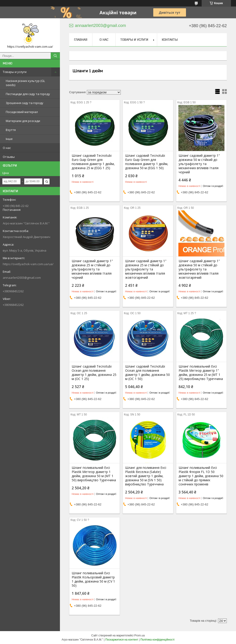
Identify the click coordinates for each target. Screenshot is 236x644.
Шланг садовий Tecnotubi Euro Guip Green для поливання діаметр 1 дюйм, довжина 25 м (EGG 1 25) (93, 162)
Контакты (170, 40)
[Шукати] (55, 56)
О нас (7, 148)
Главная (81, 40)
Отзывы (9, 157)
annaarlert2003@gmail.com (22, 278)
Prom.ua (140, 635)
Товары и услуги (15, 72)
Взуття (11, 130)
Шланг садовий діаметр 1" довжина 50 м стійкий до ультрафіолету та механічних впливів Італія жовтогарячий (199, 269)
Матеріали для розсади (23, 121)
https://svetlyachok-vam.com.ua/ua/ (28, 264)
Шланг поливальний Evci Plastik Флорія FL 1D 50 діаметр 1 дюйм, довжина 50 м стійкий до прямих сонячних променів (201, 476)
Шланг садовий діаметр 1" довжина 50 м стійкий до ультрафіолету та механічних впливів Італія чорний (199, 164)
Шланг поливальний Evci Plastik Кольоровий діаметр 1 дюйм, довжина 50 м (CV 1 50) (93, 579)
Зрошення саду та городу (25, 103)
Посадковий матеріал (22, 112)
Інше (9, 139)
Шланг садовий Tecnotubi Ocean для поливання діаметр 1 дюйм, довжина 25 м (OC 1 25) (94, 373)
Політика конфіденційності (157, 640)
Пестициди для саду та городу (28, 94)
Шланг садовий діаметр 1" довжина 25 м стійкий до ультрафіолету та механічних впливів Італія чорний (92, 269)
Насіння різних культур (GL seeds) (25, 83)
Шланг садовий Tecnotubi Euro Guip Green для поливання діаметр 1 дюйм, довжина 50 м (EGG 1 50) (147, 162)
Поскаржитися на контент (122, 640)
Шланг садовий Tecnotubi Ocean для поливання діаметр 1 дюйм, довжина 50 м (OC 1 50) (147, 373)
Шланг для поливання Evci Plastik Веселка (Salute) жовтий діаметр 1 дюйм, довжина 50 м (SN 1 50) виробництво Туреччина (146, 476)
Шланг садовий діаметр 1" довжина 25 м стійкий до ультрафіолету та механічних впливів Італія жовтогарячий (146, 269)
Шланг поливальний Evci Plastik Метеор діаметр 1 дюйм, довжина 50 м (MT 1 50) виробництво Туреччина (94, 474)
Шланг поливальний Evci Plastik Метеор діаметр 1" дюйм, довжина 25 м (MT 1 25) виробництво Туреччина (201, 373)
